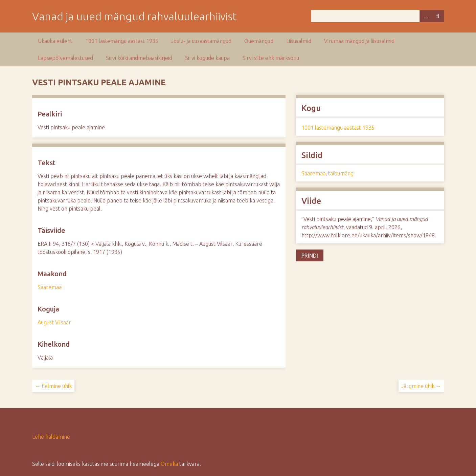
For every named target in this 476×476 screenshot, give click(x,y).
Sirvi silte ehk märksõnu (271, 58)
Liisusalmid (299, 41)
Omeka (169, 464)
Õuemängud (259, 41)
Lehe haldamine (51, 437)
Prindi (310, 256)
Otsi (438, 16)
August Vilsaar (54, 322)
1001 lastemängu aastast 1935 (122, 41)
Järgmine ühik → (421, 386)
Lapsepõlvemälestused (65, 58)
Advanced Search (426, 16)
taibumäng (341, 173)
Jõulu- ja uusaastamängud (201, 41)
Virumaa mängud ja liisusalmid (359, 41)
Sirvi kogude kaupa (207, 58)
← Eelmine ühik (53, 386)
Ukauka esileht (55, 41)
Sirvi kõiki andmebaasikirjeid (139, 58)
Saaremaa (50, 287)
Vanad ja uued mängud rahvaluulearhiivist (134, 16)
